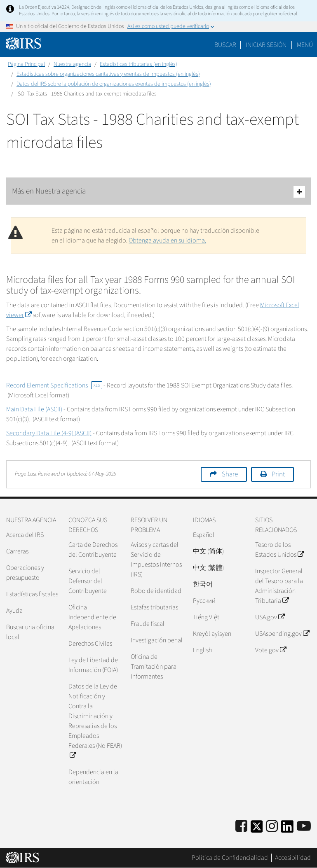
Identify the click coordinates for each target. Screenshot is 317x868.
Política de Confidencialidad (230, 858)
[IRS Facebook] (241, 827)
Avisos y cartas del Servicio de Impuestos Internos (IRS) (156, 560)
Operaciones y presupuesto (25, 573)
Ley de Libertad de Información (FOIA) (93, 665)
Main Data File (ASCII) (34, 409)
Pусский (204, 601)
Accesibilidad (293, 858)
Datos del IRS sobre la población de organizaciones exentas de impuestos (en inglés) (114, 84)
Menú (305, 45)
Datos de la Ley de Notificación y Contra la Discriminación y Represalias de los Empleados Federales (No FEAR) (95, 721)
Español (204, 535)
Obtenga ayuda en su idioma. (167, 240)
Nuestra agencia (72, 64)
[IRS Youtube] (304, 827)
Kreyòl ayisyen (212, 634)
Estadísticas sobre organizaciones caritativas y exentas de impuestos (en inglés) (108, 74)
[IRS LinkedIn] (287, 829)
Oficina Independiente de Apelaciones (92, 617)
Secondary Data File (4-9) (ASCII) (49, 433)
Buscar (225, 45)
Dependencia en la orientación (93, 777)
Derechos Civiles (90, 644)
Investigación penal (157, 640)
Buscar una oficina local (30, 632)
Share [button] (230, 474)
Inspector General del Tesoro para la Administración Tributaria (279, 586)
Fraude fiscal (148, 624)
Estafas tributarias (154, 607)
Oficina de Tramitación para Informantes (154, 667)
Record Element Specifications (54, 385)
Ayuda (14, 611)
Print (278, 474)
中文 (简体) (208, 551)
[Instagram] (272, 827)
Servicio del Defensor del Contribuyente (88, 581)
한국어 (203, 584)
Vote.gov (271, 650)
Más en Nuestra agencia (158, 192)
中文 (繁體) (208, 568)
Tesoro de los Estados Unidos (279, 550)
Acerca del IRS (25, 535)
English (202, 650)
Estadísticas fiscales (32, 594)
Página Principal (26, 64)
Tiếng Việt (206, 617)
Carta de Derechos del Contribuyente (93, 550)
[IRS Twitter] (257, 829)
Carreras (17, 551)
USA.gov (270, 617)
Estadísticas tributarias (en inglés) (139, 64)
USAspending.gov (282, 634)
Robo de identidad (156, 591)
